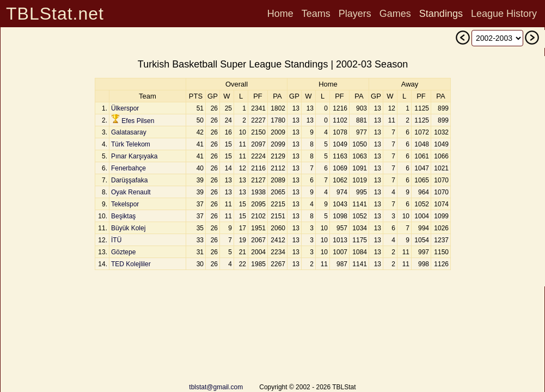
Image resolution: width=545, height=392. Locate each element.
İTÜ (116, 240)
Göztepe (123, 252)
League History (504, 14)
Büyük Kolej (128, 228)
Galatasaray (129, 132)
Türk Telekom (131, 144)
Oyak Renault (131, 192)
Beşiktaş (123, 216)
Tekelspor (125, 204)
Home (280, 14)
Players (355, 14)
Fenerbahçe (128, 168)
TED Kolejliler (131, 264)
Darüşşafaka (129, 180)
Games (395, 14)
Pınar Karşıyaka (134, 156)
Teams (316, 14)
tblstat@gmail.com (216, 387)
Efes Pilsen (138, 121)
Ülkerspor (125, 108)
